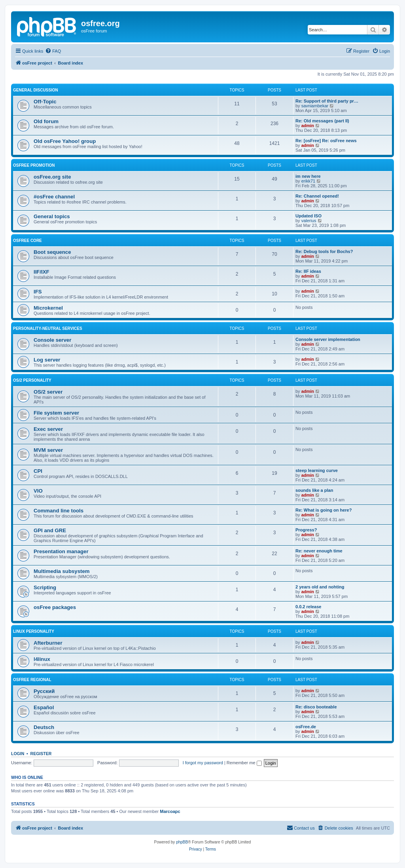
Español (44, 707)
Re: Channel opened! (317, 196)
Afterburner (48, 643)
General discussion (36, 90)
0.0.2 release (308, 607)
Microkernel (48, 308)
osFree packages (55, 607)
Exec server (48, 429)
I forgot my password (203, 763)
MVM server (48, 450)
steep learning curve (317, 470)
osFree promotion (34, 165)
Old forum (46, 121)
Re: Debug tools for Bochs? (324, 251)
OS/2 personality (32, 380)
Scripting (45, 587)
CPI (38, 471)
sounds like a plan (314, 490)
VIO (38, 491)
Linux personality (34, 631)
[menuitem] (53, 51)
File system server (56, 413)
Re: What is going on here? (324, 510)
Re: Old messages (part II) (322, 121)
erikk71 (308, 181)
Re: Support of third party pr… (327, 101)
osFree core (27, 241)
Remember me (244, 763)
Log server (47, 360)
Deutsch (44, 727)
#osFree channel (54, 197)
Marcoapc (170, 811)
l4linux (42, 659)
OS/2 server (48, 392)
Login (18, 754)
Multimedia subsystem (62, 571)
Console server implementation (328, 339)
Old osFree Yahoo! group (65, 141)
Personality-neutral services (48, 328)
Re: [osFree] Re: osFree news (326, 141)
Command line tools (59, 511)
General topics (52, 216)
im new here (308, 176)
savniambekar (315, 106)
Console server (52, 340)
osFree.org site (52, 177)
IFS (38, 292)
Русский (44, 691)
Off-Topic (45, 102)
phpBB (182, 842)
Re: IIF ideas (308, 271)
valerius (309, 221)
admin (308, 126)
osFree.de (306, 727)
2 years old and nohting (320, 587)
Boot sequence (52, 252)
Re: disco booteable (316, 707)
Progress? (306, 530)
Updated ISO (308, 216)
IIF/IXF (42, 272)
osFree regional (32, 680)
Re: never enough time (319, 551)
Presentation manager (61, 551)
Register (41, 754)
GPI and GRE (50, 530)
